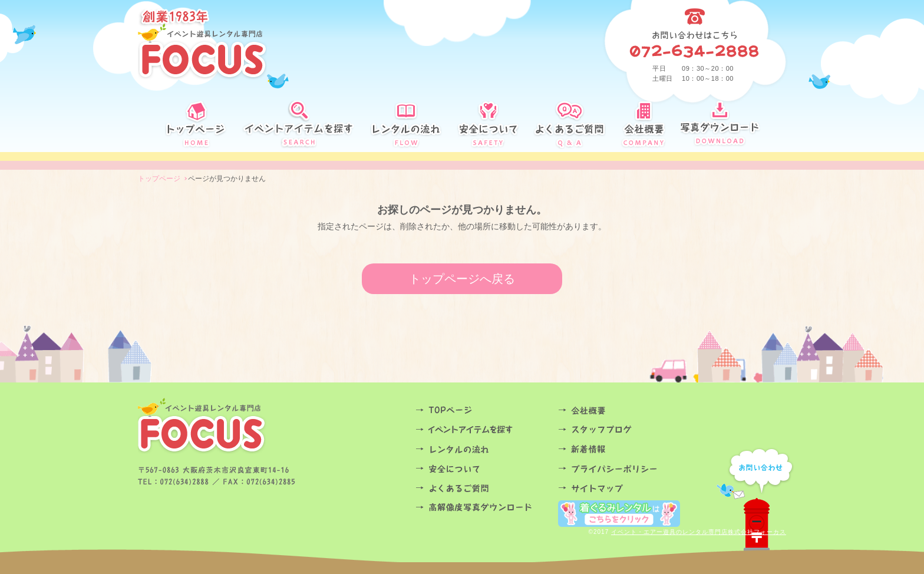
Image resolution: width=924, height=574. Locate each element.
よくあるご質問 (483, 488)
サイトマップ (626, 488)
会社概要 (626, 410)
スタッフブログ (626, 430)
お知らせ (626, 449)
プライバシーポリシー (626, 469)
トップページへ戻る (462, 279)
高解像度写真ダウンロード (483, 508)
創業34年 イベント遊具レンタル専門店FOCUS (202, 44)
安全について (483, 469)
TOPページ (483, 410)
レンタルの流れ (483, 449)
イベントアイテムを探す (483, 430)
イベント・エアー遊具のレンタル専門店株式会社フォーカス (699, 532)
